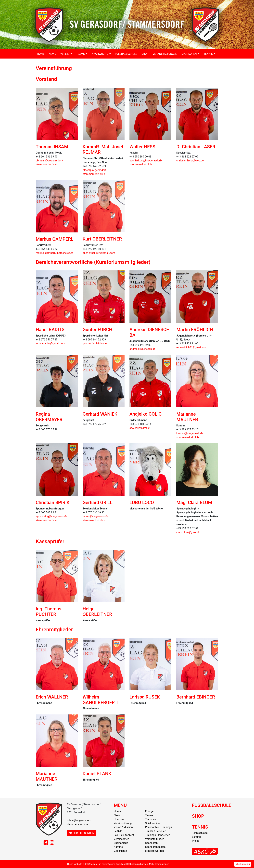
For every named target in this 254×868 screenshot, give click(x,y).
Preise (196, 841)
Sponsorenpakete (155, 847)
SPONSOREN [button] (189, 54)
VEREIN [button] (65, 54)
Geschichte (120, 851)
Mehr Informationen (159, 864)
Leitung (196, 837)
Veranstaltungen (155, 839)
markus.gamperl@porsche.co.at (54, 253)
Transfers (151, 819)
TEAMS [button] (81, 54)
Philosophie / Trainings (159, 827)
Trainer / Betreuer (155, 831)
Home (117, 811)
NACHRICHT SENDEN (82, 833)
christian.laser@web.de (190, 161)
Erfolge (149, 811)
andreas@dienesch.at (142, 349)
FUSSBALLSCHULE (126, 54)
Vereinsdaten (121, 839)
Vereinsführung (123, 823)
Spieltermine (152, 823)
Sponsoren (151, 843)
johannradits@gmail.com (50, 344)
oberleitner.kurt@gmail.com (99, 253)
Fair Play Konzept (124, 835)
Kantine (118, 847)
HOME (41, 54)
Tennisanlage (200, 833)
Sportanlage (121, 843)
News (117, 815)
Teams (149, 815)
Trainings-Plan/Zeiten (158, 835)
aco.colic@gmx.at (140, 428)
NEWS (52, 54)
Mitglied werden (154, 851)
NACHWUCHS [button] (100, 54)
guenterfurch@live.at (95, 344)
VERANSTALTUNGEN (165, 54)
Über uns (119, 819)
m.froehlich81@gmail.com (192, 347)
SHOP (145, 54)
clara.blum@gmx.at (188, 532)
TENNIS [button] (209, 54)
